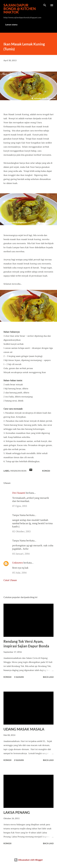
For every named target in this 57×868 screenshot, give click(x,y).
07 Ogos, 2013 (20, 506)
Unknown (18, 563)
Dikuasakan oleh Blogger (29, 860)
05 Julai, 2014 (19, 573)
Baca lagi (48, 677)
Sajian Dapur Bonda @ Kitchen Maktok (20, 9)
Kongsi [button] (46, 471)
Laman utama (11, 25)
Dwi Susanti (19, 493)
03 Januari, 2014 (21, 554)
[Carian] (45, 5)
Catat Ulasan (10, 580)
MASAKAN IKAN (18, 471)
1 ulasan (19, 677)
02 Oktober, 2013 (21, 531)
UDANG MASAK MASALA (24, 729)
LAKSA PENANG (17, 812)
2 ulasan (19, 760)
